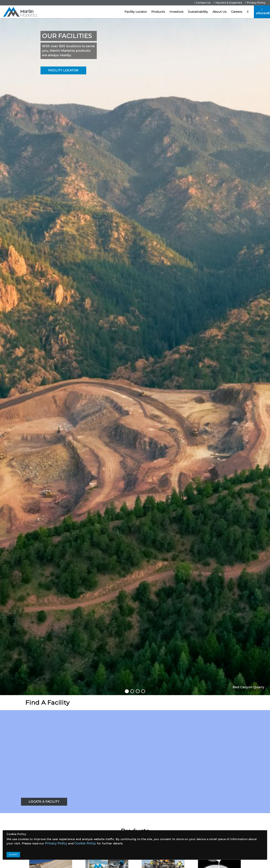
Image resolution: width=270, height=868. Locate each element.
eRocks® (263, 12)
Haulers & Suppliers (228, 3)
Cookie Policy (85, 843)
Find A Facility (47, 703)
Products (158, 12)
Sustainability (198, 12)
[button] (248, 12)
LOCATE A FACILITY (44, 802)
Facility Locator (136, 12)
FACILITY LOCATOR (63, 70)
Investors (176, 12)
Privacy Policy (255, 3)
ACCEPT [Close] (13, 855)
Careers (237, 12)
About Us (219, 12)
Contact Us (202, 3)
